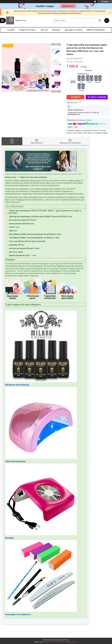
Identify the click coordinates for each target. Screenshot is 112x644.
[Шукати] (100, 21)
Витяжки (9, 538)
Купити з (98, 97)
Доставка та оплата (74, 30)
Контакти (56, 30)
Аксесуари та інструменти (18, 614)
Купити (77, 97)
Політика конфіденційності (69, 642)
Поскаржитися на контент (51, 642)
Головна (11, 30)
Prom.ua (67, 640)
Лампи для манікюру (15, 461)
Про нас (44, 30)
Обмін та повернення (96, 30)
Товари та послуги (27, 30)
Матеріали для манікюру (17, 385)
